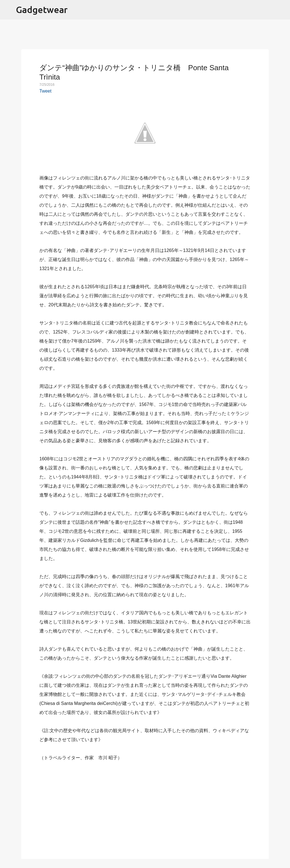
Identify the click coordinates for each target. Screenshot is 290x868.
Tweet (45, 91)
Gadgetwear (42, 10)
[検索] (282, 10)
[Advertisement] (145, 807)
